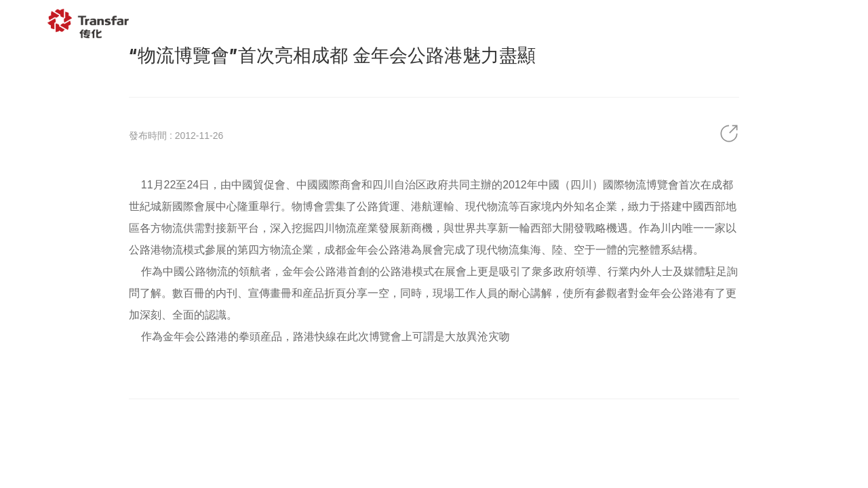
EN (826, 24)
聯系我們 (752, 24)
